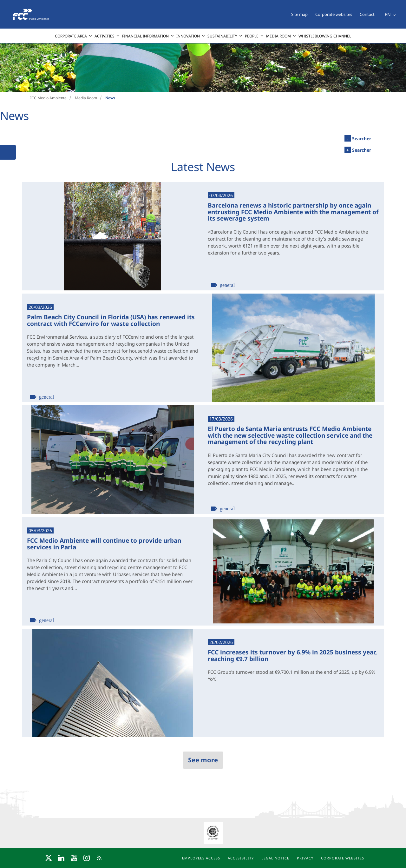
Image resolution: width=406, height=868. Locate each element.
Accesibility (241, 858)
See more (203, 760)
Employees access (201, 858)
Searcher (358, 138)
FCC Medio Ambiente (48, 98)
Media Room (86, 98)
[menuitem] (73, 36)
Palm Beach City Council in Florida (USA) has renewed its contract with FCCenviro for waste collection (111, 320)
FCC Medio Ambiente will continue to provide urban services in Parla (104, 543)
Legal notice (275, 858)
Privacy (305, 858)
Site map (299, 14)
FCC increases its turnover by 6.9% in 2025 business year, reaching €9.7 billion (292, 655)
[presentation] (5, 43)
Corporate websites (334, 14)
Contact (367, 14)
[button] (390, 14)
